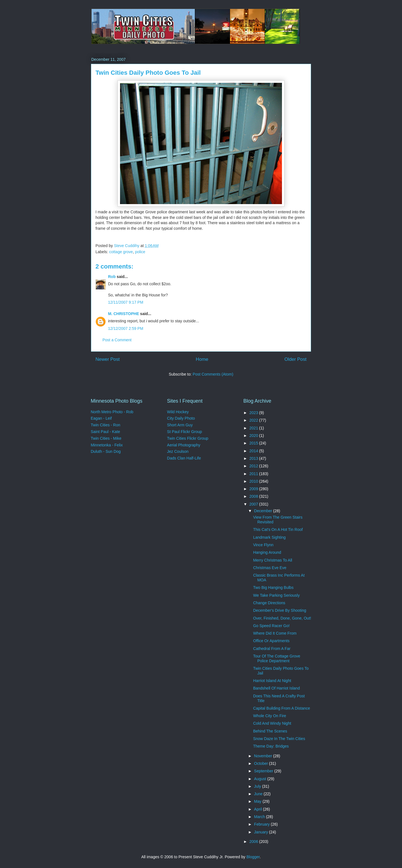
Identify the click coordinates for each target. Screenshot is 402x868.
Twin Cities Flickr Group (188, 438)
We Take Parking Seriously (277, 595)
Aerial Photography (184, 445)
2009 (254, 489)
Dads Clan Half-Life (184, 458)
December (264, 511)
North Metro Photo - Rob (112, 412)
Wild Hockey (178, 412)
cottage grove (121, 252)
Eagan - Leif (101, 418)
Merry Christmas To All (273, 560)
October (262, 763)
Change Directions (269, 603)
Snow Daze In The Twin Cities (279, 739)
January (262, 832)
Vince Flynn (263, 545)
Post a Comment (117, 340)
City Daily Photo (181, 418)
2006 (254, 842)
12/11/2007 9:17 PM (126, 302)
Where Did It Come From (275, 633)
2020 (254, 436)
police (140, 252)
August (261, 779)
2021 (254, 428)
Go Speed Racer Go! (271, 626)
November (264, 756)
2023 (254, 413)
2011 (254, 474)
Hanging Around (267, 552)
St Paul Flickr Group (184, 432)
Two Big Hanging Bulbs (273, 587)
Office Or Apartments (271, 641)
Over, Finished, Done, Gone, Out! (282, 618)
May (258, 801)
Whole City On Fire (270, 716)
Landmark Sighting (270, 537)
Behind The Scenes (270, 731)
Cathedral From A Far (272, 649)
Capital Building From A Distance (282, 708)
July (258, 786)
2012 (254, 466)
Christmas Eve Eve (270, 568)
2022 (254, 420)
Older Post (295, 359)
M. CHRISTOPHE (124, 314)
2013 (254, 458)
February (262, 824)
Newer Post (108, 359)
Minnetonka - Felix (107, 445)
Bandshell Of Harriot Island (277, 688)
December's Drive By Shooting (280, 610)
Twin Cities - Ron (106, 425)
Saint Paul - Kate (105, 432)
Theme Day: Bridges (271, 746)
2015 (254, 443)
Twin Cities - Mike (106, 438)
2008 (254, 496)
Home (202, 359)
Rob (112, 277)
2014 (254, 451)
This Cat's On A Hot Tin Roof (278, 529)
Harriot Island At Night (272, 681)
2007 (254, 504)
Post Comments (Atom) (213, 374)
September (264, 771)
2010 (254, 481)
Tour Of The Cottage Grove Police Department (277, 658)
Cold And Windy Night (272, 723)
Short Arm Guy (180, 425)
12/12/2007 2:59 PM (126, 328)
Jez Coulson (178, 451)
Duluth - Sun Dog (106, 451)
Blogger (253, 857)
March (260, 817)
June (259, 794)
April (259, 809)
